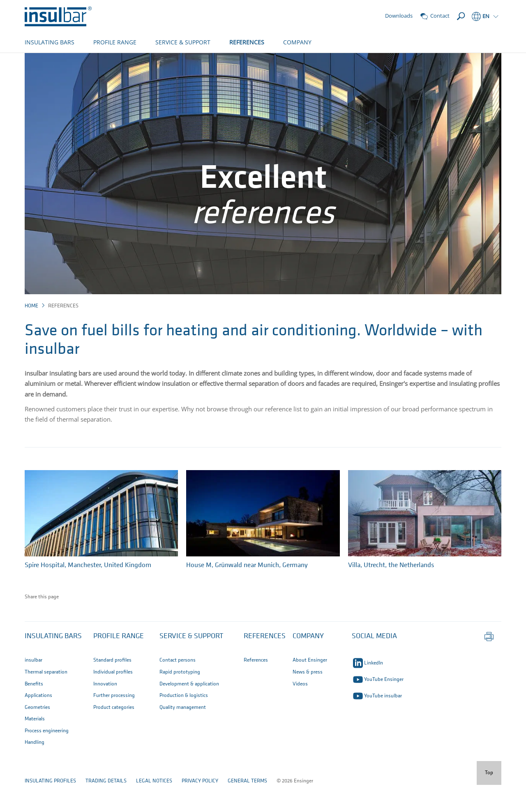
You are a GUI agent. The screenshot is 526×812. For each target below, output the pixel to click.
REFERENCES (247, 42)
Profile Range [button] (119, 663)
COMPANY (297, 42)
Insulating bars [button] (53, 663)
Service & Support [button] (191, 663)
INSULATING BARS (50, 42)
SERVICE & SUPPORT (183, 42)
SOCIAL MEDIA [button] (374, 663)
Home (31, 333)
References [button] (265, 663)
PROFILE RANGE (115, 42)
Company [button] (308, 663)
